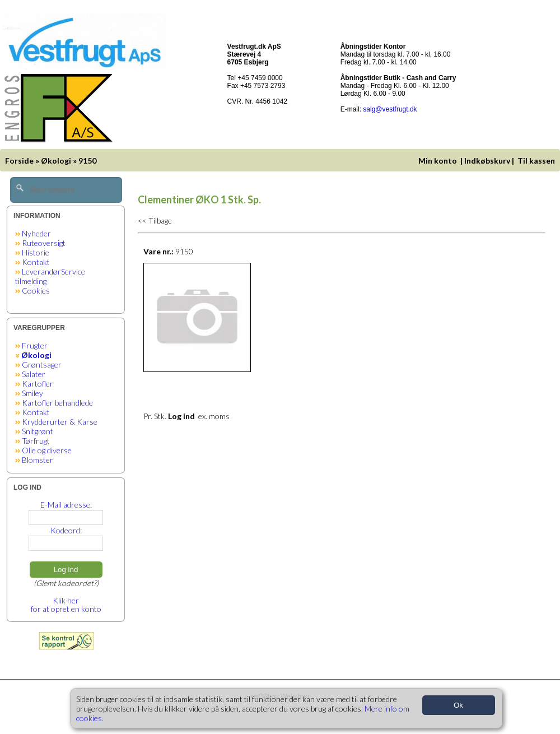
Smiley (32, 393)
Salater (34, 374)
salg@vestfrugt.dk (390, 109)
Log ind (66, 570)
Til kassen (537, 161)
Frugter (35, 345)
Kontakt (36, 262)
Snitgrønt (38, 431)
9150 (87, 161)
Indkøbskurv (487, 161)
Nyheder (36, 233)
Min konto (438, 161)
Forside (19, 161)
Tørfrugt (36, 441)
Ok (458, 705)
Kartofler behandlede (57, 403)
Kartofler (38, 384)
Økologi (56, 161)
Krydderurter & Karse (60, 422)
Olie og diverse (47, 450)
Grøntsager (42, 364)
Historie (36, 252)
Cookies (36, 291)
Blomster (38, 460)
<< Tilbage (155, 220)
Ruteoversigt (44, 243)
